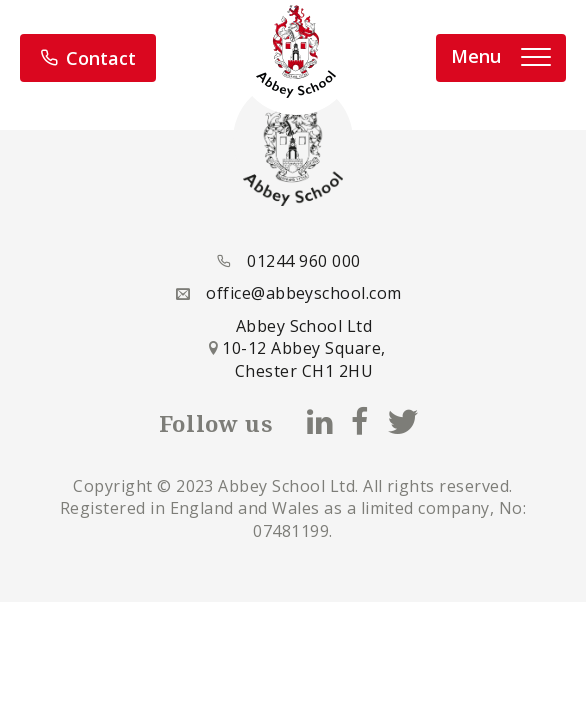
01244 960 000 (303, 261)
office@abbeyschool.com (304, 293)
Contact (88, 58)
